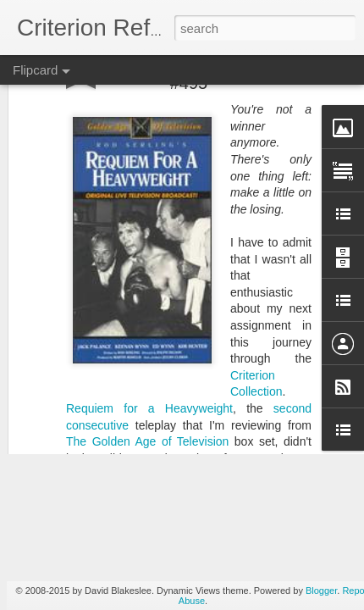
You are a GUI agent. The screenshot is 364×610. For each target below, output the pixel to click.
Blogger (321, 591)
